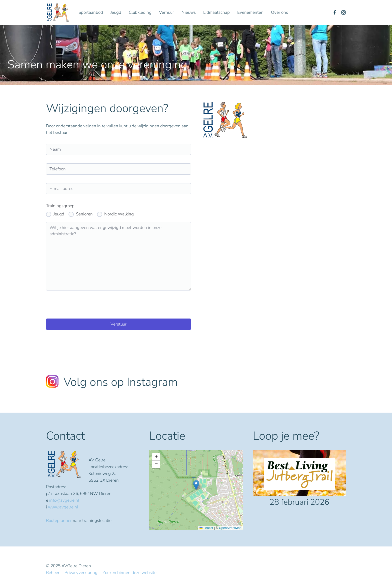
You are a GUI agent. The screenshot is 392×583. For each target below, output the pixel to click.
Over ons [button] (279, 12)
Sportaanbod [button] (91, 12)
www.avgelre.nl (63, 507)
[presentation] (84, 305)
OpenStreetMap (230, 528)
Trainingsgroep (60, 206)
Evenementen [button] (250, 12)
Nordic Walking (119, 214)
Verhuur (166, 12)
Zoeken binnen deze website (129, 573)
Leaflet (206, 528)
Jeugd (116, 12)
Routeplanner (59, 521)
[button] (196, 485)
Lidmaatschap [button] (216, 12)
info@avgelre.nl (64, 500)
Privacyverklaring (81, 573)
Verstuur (118, 324)
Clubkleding (140, 12)
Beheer (53, 573)
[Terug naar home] (58, 13)
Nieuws (189, 12)
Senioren (84, 214)
